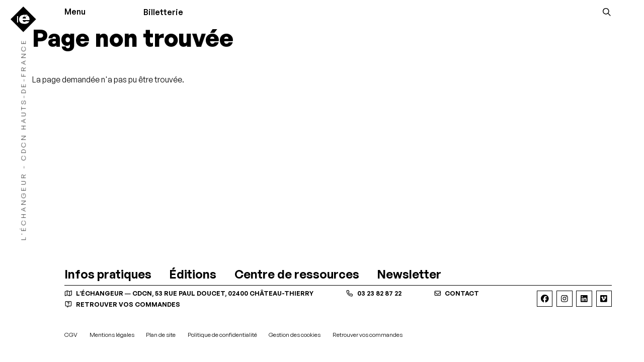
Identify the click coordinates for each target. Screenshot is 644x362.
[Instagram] (564, 298)
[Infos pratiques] (108, 274)
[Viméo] (604, 298)
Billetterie (163, 12)
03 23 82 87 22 (374, 293)
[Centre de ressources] (297, 274)
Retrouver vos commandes (122, 304)
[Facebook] (545, 298)
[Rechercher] (607, 12)
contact (457, 293)
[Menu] (78, 12)
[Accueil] (23, 19)
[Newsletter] (409, 274)
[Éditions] (193, 274)
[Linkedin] (584, 298)
